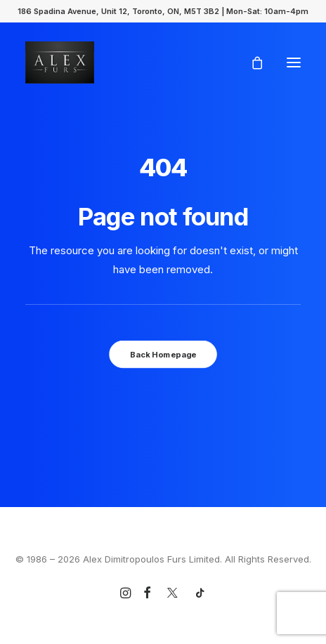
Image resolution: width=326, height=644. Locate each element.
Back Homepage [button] (163, 354)
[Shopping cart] (251, 63)
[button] (294, 63)
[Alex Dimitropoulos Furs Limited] (60, 63)
